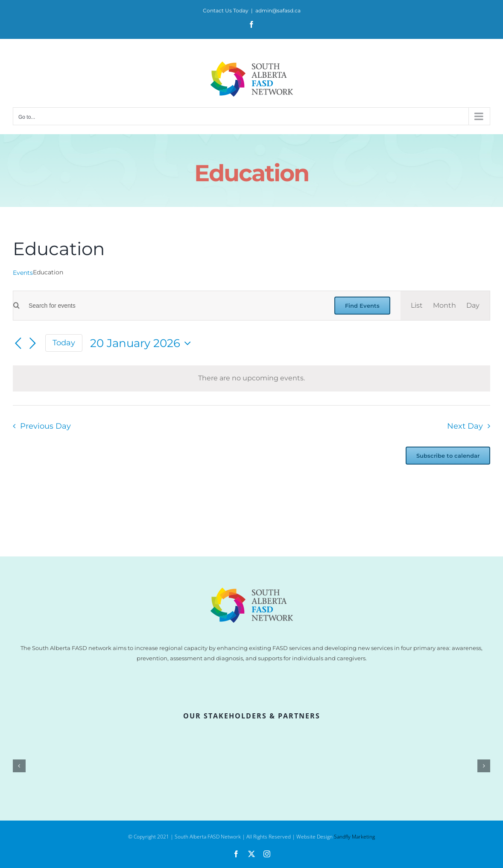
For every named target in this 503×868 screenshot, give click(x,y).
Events (23, 273)
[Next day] (32, 344)
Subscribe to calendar (448, 456)
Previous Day (45, 426)
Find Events (362, 306)
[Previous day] (18, 344)
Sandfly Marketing (354, 837)
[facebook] (236, 854)
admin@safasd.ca (278, 10)
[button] (19, 766)
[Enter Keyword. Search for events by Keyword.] (172, 306)
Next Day (465, 426)
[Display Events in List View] (417, 306)
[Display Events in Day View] (473, 306)
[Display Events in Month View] (445, 306)
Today (64, 343)
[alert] (251, 378)
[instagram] (267, 854)
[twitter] (251, 854)
